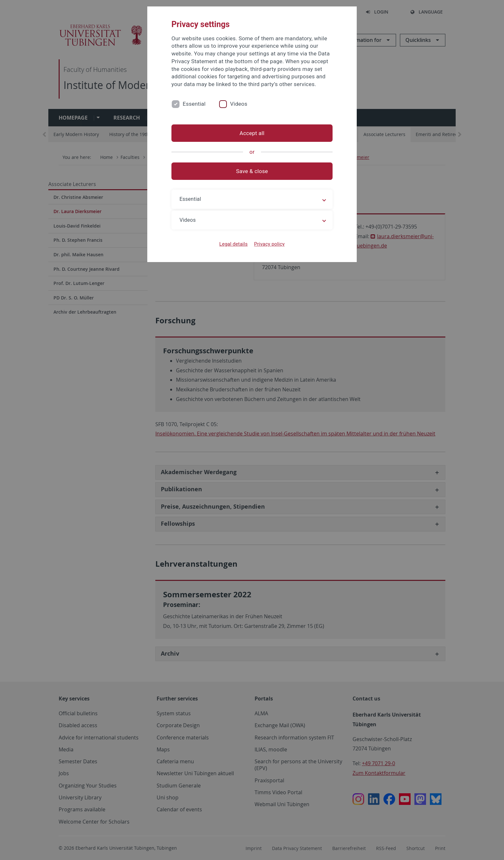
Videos (239, 104)
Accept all (252, 133)
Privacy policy (269, 244)
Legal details (234, 244)
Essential (194, 104)
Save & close (252, 171)
